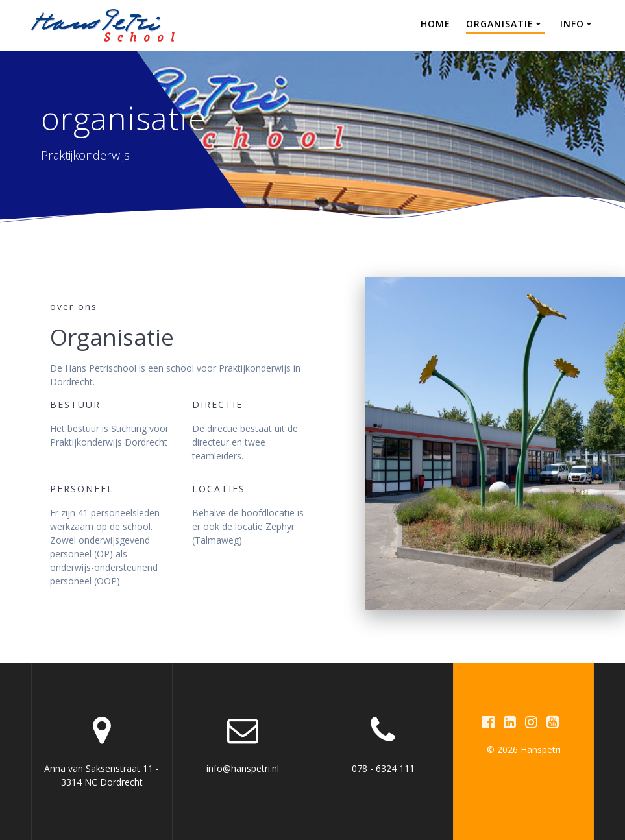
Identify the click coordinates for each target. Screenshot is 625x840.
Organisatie (500, 24)
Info (572, 24)
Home (435, 24)
